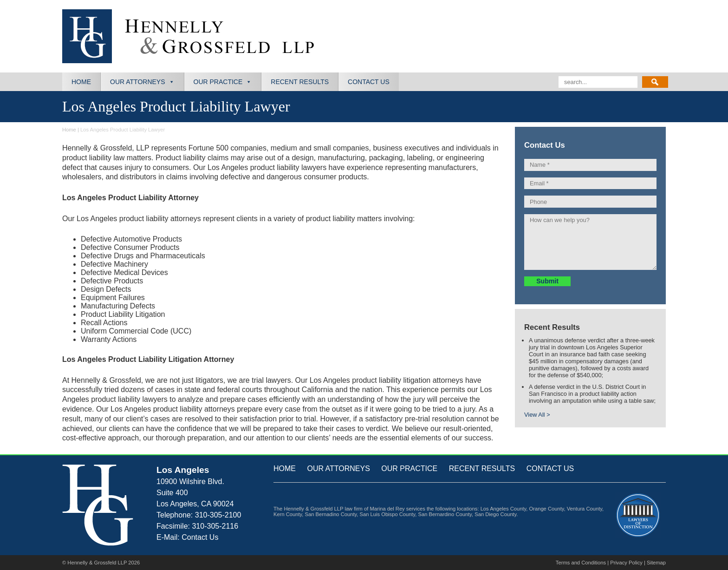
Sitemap (656, 563)
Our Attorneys (138, 82)
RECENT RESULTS (482, 468)
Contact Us (369, 82)
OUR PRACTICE (409, 468)
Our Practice (218, 82)
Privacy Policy (626, 563)
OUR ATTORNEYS (338, 468)
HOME (285, 468)
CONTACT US (550, 468)
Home (81, 82)
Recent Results (300, 82)
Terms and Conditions (581, 563)
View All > (537, 415)
